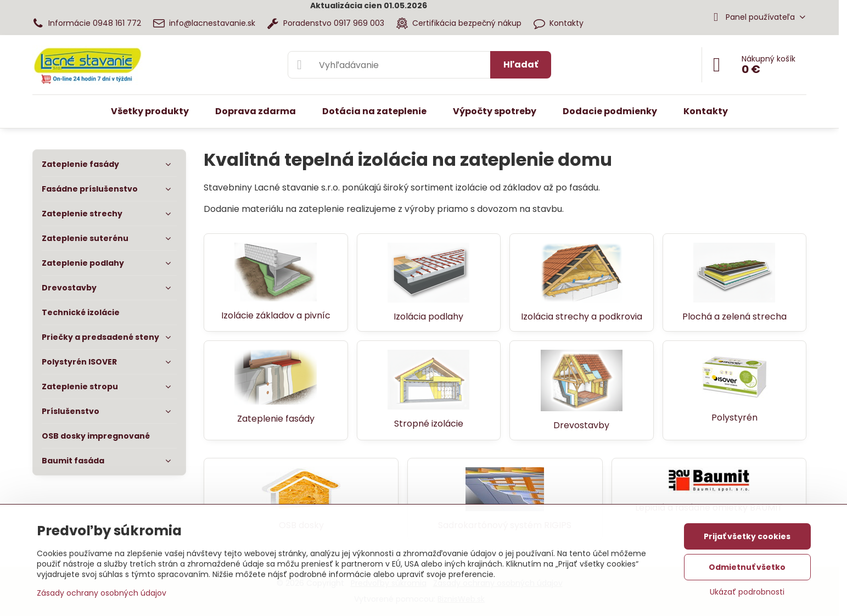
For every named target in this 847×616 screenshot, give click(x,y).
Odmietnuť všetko (747, 567)
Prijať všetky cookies (747, 536)
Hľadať (521, 65)
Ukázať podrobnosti (747, 592)
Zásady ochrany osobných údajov (102, 593)
